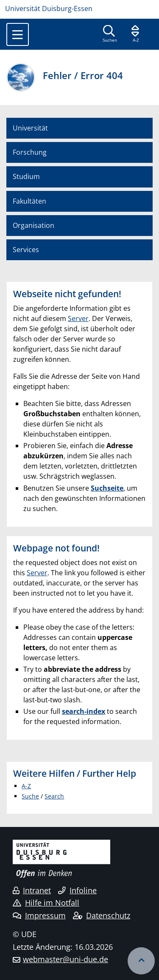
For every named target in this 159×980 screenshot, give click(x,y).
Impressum (39, 915)
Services (26, 250)
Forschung (30, 152)
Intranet (32, 890)
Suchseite (107, 488)
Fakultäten (29, 201)
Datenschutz (102, 915)
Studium (26, 176)
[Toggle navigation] (18, 34)
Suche (30, 796)
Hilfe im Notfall (46, 903)
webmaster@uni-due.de (66, 959)
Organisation (33, 225)
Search (54, 796)
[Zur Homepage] (79, 9)
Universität (30, 128)
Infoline (77, 890)
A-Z (26, 786)
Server (78, 318)
